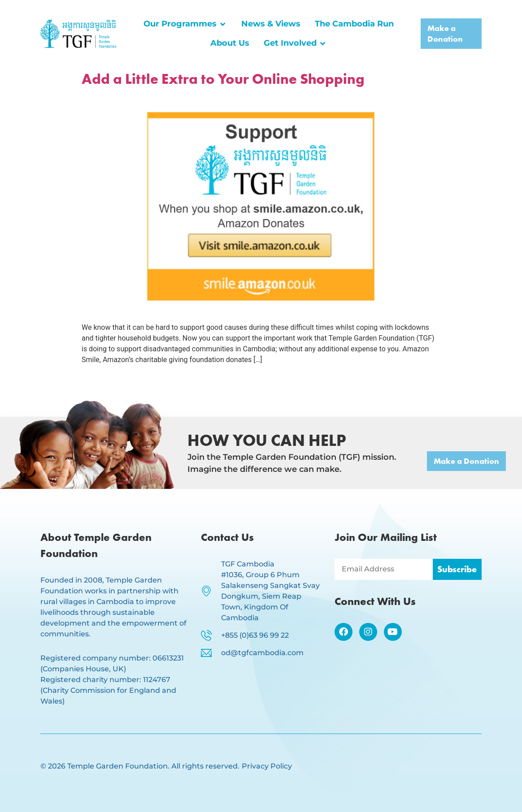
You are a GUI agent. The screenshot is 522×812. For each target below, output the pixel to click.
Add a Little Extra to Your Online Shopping (223, 79)
